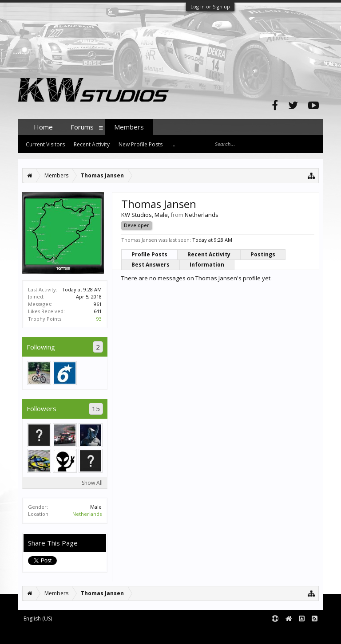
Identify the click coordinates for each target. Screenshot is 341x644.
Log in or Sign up (210, 6)
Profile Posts (149, 254)
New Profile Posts (141, 144)
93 (99, 319)
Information (207, 265)
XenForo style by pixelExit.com (192, 634)
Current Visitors (45, 144)
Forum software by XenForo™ (85, 634)
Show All (92, 483)
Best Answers (151, 265)
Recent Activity (209, 254)
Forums (82, 127)
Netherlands (87, 514)
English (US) (38, 618)
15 (96, 408)
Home (43, 127)
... (173, 144)
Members (129, 127)
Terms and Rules (301, 634)
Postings (263, 254)
